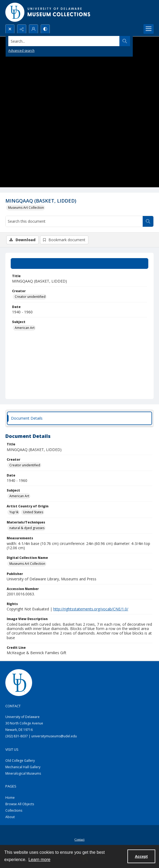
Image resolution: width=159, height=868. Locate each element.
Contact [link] (13, 706)
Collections (14, 810)
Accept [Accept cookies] (141, 856)
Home (10, 798)
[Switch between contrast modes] (45, 29)
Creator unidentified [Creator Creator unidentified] (30, 297)
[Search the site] (64, 41)
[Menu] (149, 29)
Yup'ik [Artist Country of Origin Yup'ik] (14, 512)
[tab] (79, 263)
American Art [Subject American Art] (25, 328)
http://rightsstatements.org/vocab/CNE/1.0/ (91, 609)
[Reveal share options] (22, 29)
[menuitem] (79, 839)
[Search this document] (74, 221)
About (10, 817)
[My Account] (33, 29)
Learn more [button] (39, 860)
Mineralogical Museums (23, 773)
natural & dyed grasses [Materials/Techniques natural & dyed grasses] (27, 528)
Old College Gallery (20, 761)
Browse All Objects (20, 804)
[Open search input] (10, 29)
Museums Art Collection (26, 208)
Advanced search (21, 51)
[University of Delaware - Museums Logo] (48, 12)
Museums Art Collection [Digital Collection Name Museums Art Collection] (27, 564)
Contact (79, 840)
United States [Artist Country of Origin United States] (33, 512)
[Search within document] (148, 221)
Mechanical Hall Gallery (23, 767)
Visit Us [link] (12, 749)
